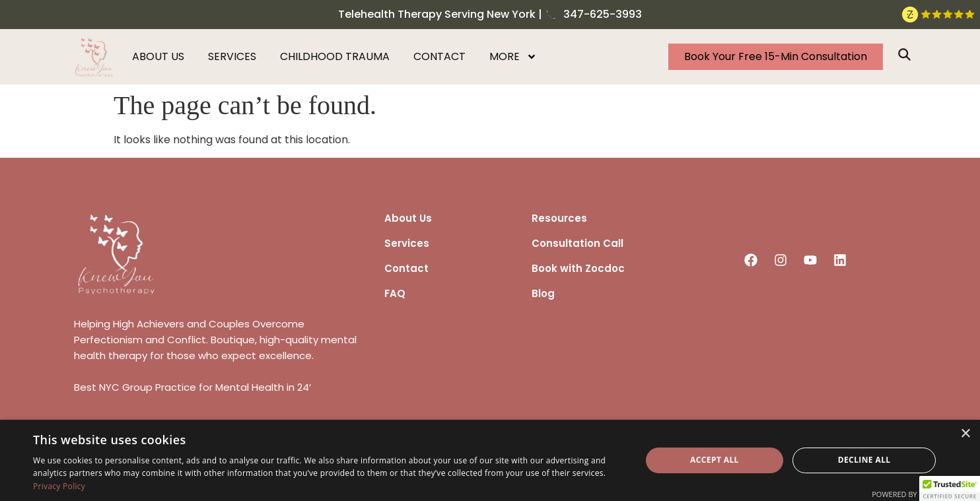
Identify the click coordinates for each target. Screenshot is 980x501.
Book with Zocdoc (578, 268)
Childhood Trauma (335, 56)
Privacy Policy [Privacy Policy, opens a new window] (59, 486)
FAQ (395, 293)
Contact (439, 56)
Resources (559, 218)
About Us (408, 218)
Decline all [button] (864, 460)
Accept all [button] (715, 460)
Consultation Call (577, 243)
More (513, 57)
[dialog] (490, 460)
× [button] (965, 434)
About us (158, 56)
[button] (950, 488)
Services (232, 56)
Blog (543, 293)
